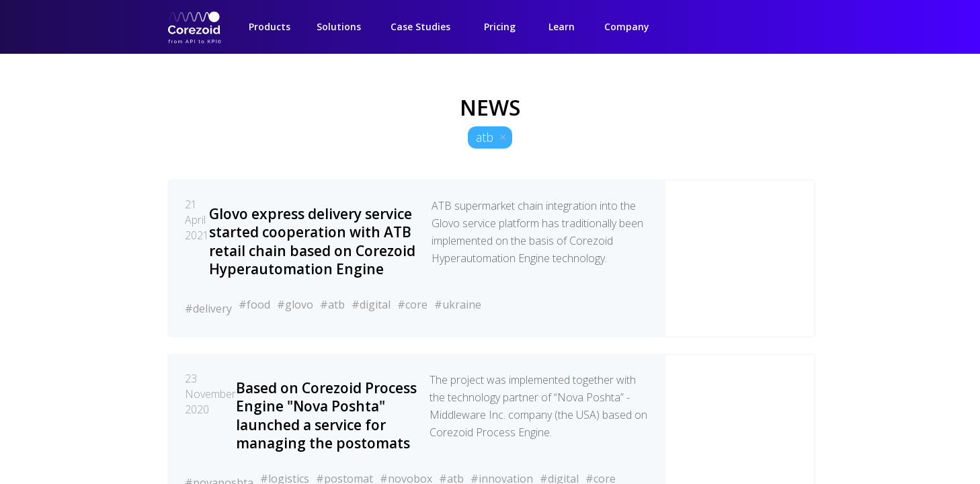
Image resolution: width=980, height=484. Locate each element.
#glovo (295, 305)
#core (412, 305)
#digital (371, 305)
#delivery (208, 309)
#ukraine (458, 305)
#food (254, 305)
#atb (332, 305)
